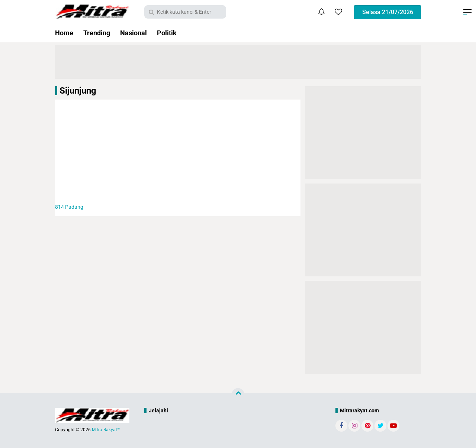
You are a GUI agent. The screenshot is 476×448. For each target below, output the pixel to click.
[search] (185, 12)
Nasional (134, 33)
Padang (69, 207)
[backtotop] (238, 395)
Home (64, 33)
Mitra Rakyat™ (106, 430)
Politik (167, 33)
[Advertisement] (178, 152)
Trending (97, 33)
